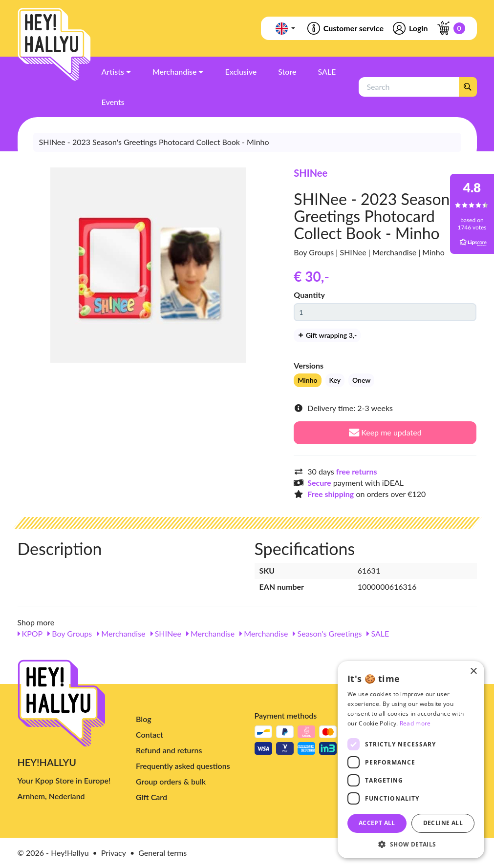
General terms (162, 853)
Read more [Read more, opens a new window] (415, 723)
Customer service (345, 28)
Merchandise (121, 633)
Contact (150, 734)
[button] (411, 844)
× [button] (473, 672)
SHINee (311, 173)
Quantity (309, 295)
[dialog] (411, 760)
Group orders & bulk (171, 781)
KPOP (30, 633)
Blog (144, 719)
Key (335, 380)
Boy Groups (70, 633)
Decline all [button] (443, 823)
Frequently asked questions (183, 766)
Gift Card (151, 797)
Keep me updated (385, 432)
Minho (307, 380)
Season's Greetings (327, 633)
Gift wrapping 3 (327, 335)
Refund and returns (169, 750)
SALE (378, 633)
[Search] (468, 87)
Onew (361, 380)
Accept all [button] (377, 823)
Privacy (114, 853)
